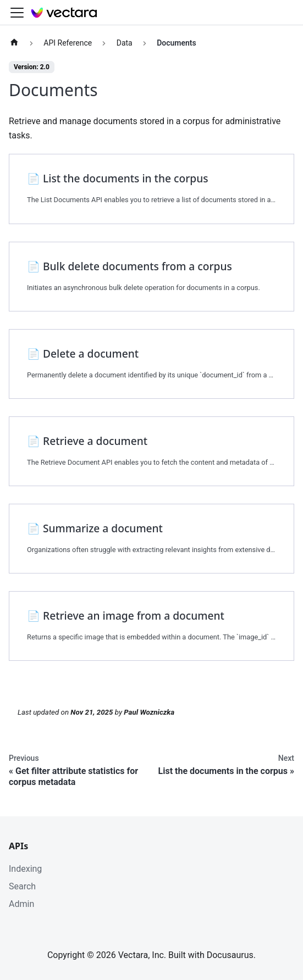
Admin (21, 904)
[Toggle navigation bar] (17, 13)
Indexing (25, 869)
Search (22, 886)
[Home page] (14, 43)
